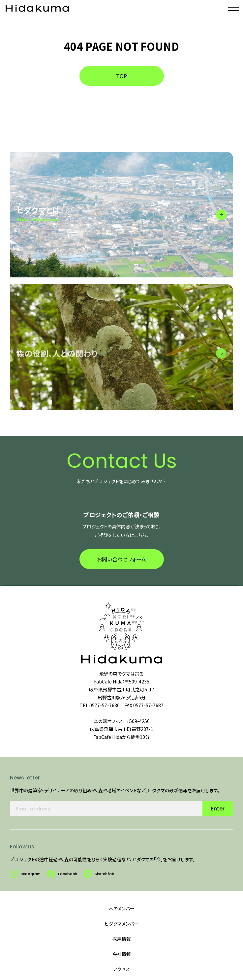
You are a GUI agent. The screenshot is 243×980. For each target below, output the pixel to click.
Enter (218, 813)
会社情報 (122, 954)
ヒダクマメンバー (121, 924)
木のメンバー (122, 908)
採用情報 (122, 939)
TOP (121, 76)
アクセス (121, 969)
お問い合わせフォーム (121, 563)
